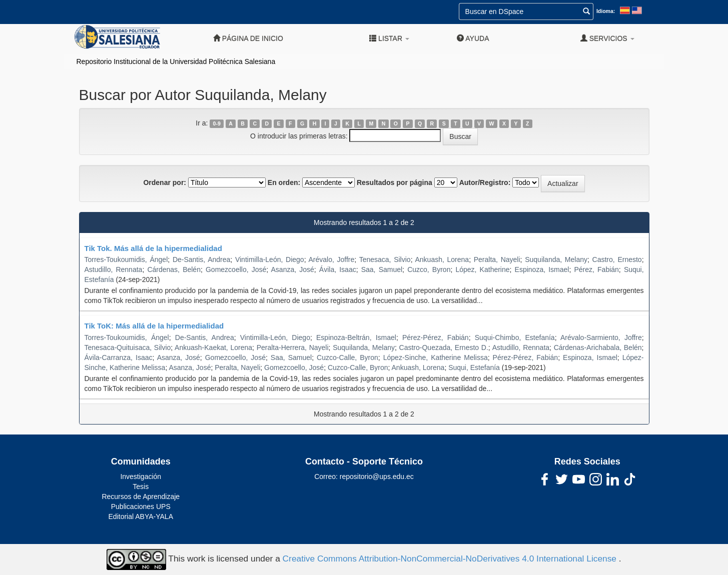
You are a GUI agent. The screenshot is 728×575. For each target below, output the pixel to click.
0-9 (217, 123)
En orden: (284, 182)
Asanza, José (293, 269)
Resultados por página (395, 182)
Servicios (607, 38)
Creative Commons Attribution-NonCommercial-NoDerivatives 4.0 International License (451, 559)
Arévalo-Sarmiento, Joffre (601, 337)
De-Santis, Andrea (201, 259)
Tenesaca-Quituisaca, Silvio (128, 347)
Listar (389, 38)
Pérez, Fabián (596, 269)
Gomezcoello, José (236, 269)
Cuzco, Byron (429, 269)
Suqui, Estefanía (474, 367)
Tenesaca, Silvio (385, 259)
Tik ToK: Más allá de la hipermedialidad (154, 326)
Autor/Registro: (485, 182)
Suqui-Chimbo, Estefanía (515, 337)
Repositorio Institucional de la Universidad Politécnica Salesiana (176, 61)
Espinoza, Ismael (542, 269)
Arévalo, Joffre (331, 259)
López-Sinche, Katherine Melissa (436, 357)
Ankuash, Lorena (442, 259)
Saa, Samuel (382, 269)
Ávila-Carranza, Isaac (119, 357)
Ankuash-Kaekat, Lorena (213, 347)
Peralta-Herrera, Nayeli (293, 347)
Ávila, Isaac (338, 269)
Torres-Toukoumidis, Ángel (126, 259)
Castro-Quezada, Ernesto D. (444, 347)
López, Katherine (482, 269)
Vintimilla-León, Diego (270, 259)
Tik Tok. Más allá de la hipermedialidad (153, 248)
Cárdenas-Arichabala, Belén (598, 347)
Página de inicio (248, 38)
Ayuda (473, 38)
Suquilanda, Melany (556, 259)
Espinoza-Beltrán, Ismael (356, 337)
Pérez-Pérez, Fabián (436, 337)
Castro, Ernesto (617, 259)
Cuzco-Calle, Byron (347, 357)
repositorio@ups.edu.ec (377, 476)
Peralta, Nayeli (497, 259)
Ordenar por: (165, 182)
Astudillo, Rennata (114, 269)
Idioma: (606, 11)
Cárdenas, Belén (174, 269)
